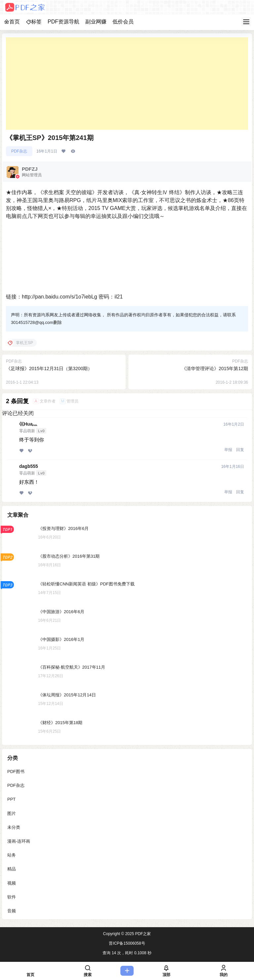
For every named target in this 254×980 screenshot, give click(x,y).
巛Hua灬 (28, 424)
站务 (12, 855)
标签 (34, 22)
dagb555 (29, 466)
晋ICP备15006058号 (127, 943)
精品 (12, 869)
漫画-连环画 (19, 841)
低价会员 (123, 22)
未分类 (14, 827)
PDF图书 (16, 771)
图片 (12, 813)
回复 (240, 450)
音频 (12, 911)
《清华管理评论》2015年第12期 (215, 368)
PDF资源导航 (63, 22)
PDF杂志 (19, 151)
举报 (228, 450)
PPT (11, 799)
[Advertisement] (127, 84)
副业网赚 (96, 22)
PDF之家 (142, 934)
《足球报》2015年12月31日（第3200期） (49, 368)
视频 (12, 883)
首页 (12, 22)
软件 (12, 897)
